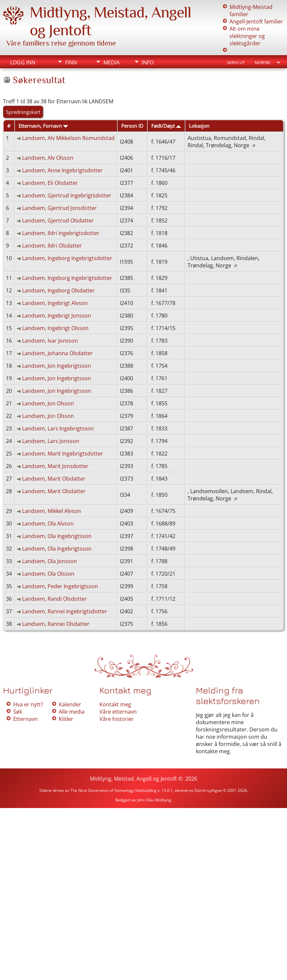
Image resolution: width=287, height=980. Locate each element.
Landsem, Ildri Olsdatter (52, 246)
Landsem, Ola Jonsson (50, 561)
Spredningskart (23, 112)
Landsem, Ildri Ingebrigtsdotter (61, 233)
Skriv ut (236, 62)
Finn (71, 62)
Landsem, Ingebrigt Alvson (55, 303)
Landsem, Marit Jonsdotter (55, 466)
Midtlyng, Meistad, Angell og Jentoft (133, 779)
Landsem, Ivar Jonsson (50, 341)
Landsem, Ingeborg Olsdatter (58, 290)
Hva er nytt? (28, 704)
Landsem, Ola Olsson (48, 574)
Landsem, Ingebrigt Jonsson (57, 316)
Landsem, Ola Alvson (48, 524)
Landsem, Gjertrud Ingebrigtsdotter (67, 195)
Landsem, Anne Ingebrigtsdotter (62, 170)
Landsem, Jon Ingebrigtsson (57, 366)
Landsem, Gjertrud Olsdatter (58, 220)
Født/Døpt (166, 126)
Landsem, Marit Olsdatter (54, 479)
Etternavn (25, 719)
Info (148, 62)
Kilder (66, 719)
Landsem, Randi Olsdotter (54, 599)
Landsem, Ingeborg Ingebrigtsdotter (67, 258)
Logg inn (23, 62)
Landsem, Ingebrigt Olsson (55, 328)
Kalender (70, 704)
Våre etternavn (118, 712)
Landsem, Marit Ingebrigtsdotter (63, 454)
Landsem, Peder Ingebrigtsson (60, 586)
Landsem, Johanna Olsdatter (57, 353)
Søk (18, 712)
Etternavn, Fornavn (43, 126)
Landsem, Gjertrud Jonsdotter (59, 208)
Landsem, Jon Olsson (48, 403)
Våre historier (117, 719)
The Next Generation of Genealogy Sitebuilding (113, 790)
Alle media (72, 712)
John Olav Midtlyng (154, 800)
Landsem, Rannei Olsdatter (56, 624)
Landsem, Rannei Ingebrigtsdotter (65, 611)
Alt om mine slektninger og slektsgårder (247, 36)
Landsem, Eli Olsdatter (50, 183)
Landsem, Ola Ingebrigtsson (57, 536)
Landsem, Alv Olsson (48, 158)
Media (111, 62)
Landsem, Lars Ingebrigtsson (58, 428)
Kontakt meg (115, 704)
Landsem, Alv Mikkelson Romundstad (68, 138)
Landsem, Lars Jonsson (51, 441)
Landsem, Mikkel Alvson (52, 511)
